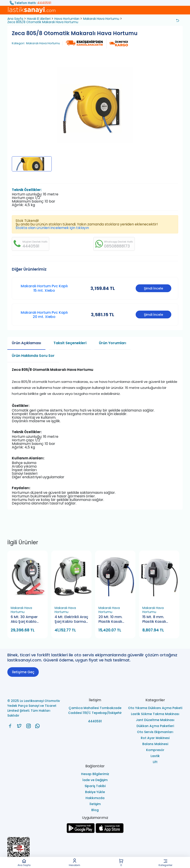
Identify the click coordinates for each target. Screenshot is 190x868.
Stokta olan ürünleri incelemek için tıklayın (52, 228)
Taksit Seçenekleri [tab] (70, 343)
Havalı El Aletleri (39, 19)
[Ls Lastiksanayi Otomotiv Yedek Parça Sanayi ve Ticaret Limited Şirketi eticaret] (95, 851)
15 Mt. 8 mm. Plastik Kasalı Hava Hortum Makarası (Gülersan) (154, 620)
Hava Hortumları (67, 19)
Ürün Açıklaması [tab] (26, 343)
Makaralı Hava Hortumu (101, 19)
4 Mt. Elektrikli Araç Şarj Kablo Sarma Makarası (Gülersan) (71, 620)
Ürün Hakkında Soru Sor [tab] (33, 356)
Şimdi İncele (153, 288)
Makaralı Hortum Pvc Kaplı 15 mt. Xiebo (44, 288)
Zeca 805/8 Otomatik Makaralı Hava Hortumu (43, 22)
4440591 (44, 3)
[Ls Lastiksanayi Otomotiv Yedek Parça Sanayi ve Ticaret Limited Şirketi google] (81, 832)
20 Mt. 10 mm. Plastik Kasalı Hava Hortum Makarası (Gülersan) (110, 620)
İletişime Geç (23, 672)
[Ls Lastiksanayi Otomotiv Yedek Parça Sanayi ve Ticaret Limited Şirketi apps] (110, 832)
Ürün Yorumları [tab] (112, 343)
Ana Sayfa (24, 863)
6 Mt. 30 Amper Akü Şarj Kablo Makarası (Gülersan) (24, 620)
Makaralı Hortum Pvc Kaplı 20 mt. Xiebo (44, 315)
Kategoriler (166, 863)
